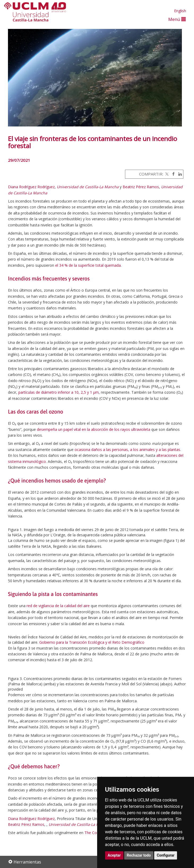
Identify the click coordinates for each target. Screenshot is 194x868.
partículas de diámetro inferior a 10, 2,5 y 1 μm (59, 392)
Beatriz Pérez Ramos (141, 187)
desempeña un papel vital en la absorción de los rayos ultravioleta (94, 429)
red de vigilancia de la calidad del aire (58, 606)
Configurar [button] (166, 855)
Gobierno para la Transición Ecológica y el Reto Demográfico (92, 642)
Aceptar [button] (114, 855)
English (180, 11)
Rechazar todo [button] (139, 855)
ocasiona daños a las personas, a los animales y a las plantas (127, 450)
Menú (177, 19)
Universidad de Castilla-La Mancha (88, 187)
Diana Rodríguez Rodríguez (31, 187)
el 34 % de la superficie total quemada (88, 265)
